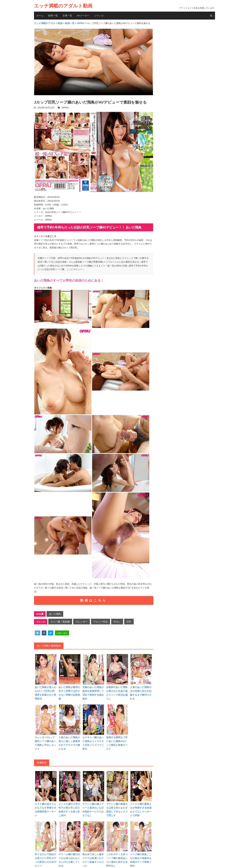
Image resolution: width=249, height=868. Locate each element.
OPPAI (65, 107)
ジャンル (99, 15)
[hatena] (51, 631)
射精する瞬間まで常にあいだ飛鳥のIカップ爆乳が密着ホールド (117, 734)
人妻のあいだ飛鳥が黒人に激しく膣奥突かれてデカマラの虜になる (70, 734)
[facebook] (44, 631)
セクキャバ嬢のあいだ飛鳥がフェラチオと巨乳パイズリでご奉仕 (94, 734)
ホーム (40, 15)
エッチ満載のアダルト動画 (63, 6)
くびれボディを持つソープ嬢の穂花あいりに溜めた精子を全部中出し (117, 848)
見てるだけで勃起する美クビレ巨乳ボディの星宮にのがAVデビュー (46, 848)
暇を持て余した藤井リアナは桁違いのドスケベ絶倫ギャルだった (94, 846)
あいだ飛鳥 (54, 613)
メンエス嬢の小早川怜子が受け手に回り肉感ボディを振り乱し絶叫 (70, 797)
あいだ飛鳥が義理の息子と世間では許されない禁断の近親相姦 (70, 689)
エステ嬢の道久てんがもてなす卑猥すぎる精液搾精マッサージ (46, 797)
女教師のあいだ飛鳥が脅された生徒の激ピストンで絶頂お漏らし (117, 689)
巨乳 (124, 620)
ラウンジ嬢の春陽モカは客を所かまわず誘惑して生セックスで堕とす (117, 798)
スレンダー (79, 620)
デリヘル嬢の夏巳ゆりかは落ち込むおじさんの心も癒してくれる (70, 846)
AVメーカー (83, 15)
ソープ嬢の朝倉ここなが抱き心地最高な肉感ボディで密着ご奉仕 (141, 846)
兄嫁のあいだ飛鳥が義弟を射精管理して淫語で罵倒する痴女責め (94, 689)
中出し (113, 620)
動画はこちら (94, 599)
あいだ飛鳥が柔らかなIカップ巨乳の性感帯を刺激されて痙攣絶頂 (46, 689)
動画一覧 (53, 15)
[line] (62, 631)
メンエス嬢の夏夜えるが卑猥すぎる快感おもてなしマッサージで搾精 (141, 798)
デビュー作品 (97, 620)
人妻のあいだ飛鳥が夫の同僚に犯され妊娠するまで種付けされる (141, 689)
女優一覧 (67, 15)
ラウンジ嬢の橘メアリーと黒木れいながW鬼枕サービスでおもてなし (94, 798)
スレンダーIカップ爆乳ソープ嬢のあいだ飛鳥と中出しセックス (46, 734)
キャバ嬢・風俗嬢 (59, 620)
